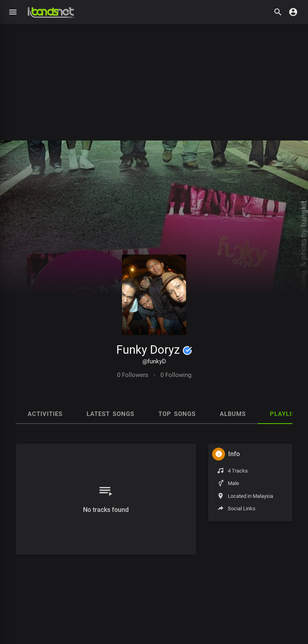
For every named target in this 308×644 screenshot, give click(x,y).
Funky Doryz (154, 350)
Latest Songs (110, 414)
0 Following (176, 375)
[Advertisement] (154, 80)
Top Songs (177, 414)
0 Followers (133, 375)
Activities (45, 414)
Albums (233, 414)
